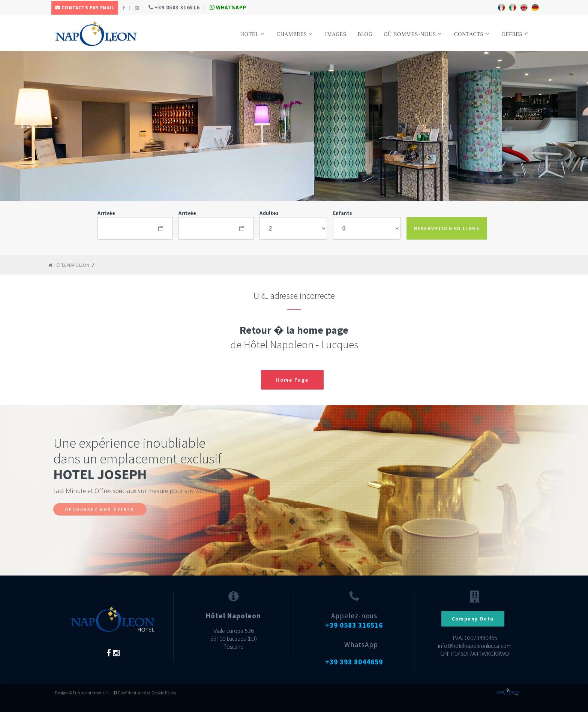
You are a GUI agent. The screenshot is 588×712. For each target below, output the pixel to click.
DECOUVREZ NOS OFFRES (100, 510)
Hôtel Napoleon (69, 265)
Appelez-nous (354, 620)
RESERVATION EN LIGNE (447, 228)
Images (336, 34)
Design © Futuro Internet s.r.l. (82, 693)
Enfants (343, 213)
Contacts (472, 34)
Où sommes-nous (413, 34)
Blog (365, 34)
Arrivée (106, 213)
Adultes (269, 213)
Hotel (252, 34)
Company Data (473, 619)
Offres (515, 34)
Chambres (295, 34)
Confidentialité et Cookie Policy (145, 693)
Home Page (292, 380)
